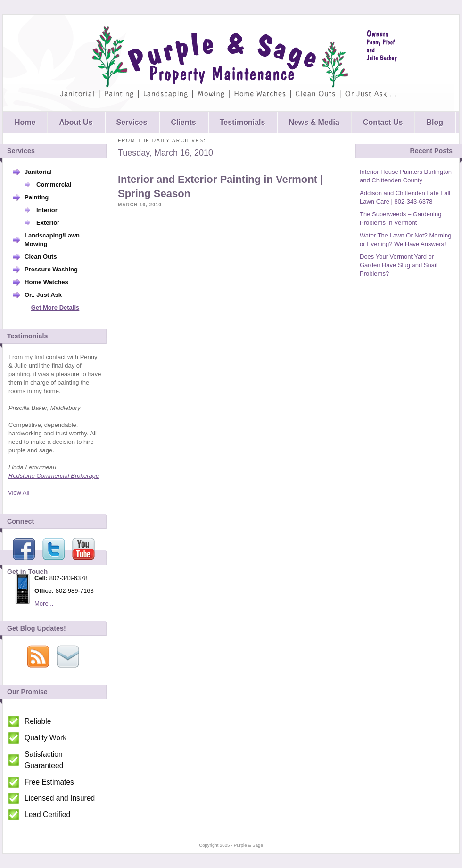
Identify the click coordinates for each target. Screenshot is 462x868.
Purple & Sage (229, 63)
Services (132, 122)
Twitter (54, 549)
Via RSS (38, 656)
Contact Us (383, 122)
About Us (76, 122)
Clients (183, 122)
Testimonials (243, 122)
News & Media (314, 122)
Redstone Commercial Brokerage (54, 476)
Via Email (68, 656)
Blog (435, 122)
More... (44, 603)
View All (19, 493)
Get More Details (55, 307)
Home (25, 122)
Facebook (24, 549)
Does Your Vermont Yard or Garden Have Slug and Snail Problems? (399, 265)
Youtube (83, 549)
